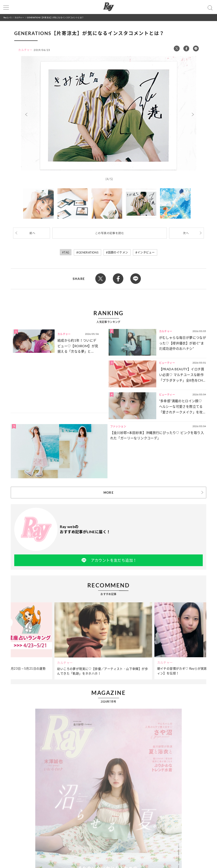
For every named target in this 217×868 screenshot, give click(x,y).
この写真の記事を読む (110, 233)
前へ (32, 233)
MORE (108, 493)
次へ (186, 233)
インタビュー (146, 252)
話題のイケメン (118, 252)
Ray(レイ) (7, 17)
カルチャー (19, 17)
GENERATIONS (88, 252)
